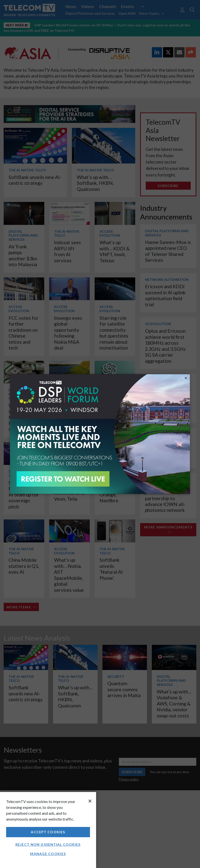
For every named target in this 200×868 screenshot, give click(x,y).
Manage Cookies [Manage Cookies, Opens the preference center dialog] (48, 854)
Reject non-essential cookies (48, 844)
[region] (48, 830)
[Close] (90, 801)
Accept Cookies (48, 832)
